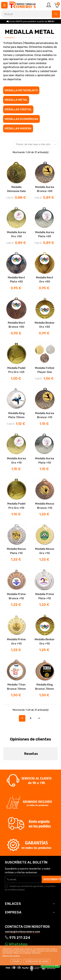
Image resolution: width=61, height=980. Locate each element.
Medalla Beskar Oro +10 (45, 641)
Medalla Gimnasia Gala (16, 189)
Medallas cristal (18, 109)
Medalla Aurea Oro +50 (16, 234)
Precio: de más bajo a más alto (37, 144)
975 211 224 (18, 911)
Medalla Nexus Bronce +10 (45, 506)
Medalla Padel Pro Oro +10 (16, 506)
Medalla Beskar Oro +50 (45, 325)
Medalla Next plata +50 (16, 280)
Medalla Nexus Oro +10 (45, 551)
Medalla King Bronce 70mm (45, 687)
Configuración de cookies (37, 961)
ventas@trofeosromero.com (22, 905)
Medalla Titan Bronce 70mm (16, 687)
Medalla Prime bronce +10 (16, 596)
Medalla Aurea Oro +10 (16, 460)
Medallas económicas (21, 119)
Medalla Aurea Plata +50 (45, 234)
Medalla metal (16, 100)
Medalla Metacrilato (21, 90)
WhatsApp (16, 918)
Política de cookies (11, 956)
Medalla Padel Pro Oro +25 (16, 370)
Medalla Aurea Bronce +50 (45, 189)
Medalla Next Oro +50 (45, 280)
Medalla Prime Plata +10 (45, 596)
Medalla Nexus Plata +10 (16, 551)
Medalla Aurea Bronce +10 (45, 415)
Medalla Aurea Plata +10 (45, 460)
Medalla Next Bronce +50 (16, 325)
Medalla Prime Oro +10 (16, 641)
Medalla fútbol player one (45, 370)
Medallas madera (18, 128)
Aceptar (16, 961)
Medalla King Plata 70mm (16, 415)
